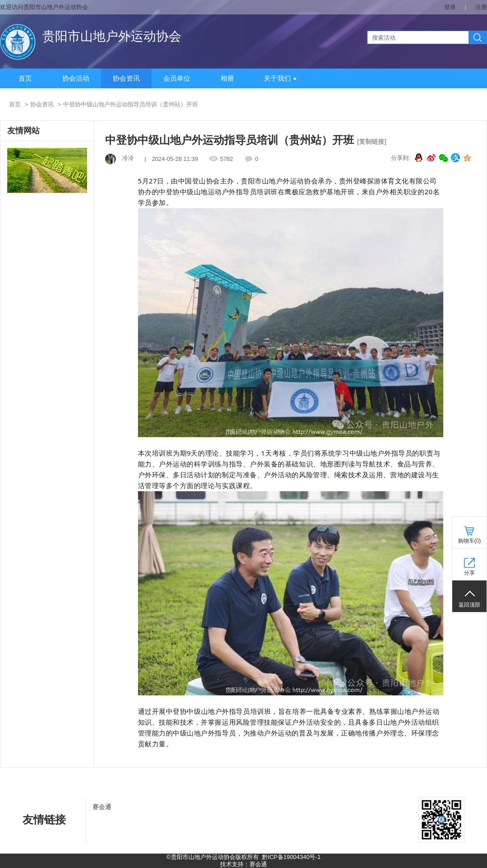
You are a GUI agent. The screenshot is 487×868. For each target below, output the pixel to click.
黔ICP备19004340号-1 (291, 857)
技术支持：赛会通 (243, 864)
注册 (481, 7)
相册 (227, 78)
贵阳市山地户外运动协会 (112, 36)
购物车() (470, 541)
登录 (450, 7)
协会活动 (76, 78)
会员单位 (177, 78)
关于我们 (280, 78)
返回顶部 (469, 605)
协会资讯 (126, 78)
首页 (25, 78)
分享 (469, 573)
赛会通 (102, 807)
